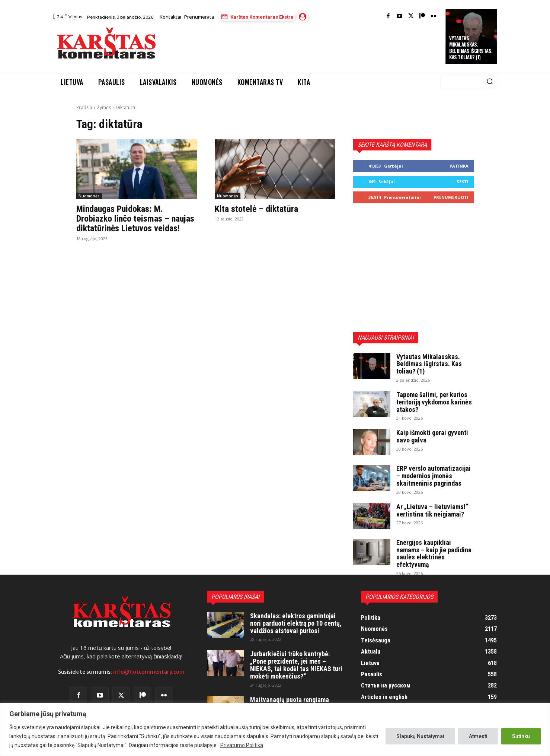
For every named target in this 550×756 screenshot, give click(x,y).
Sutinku (521, 736)
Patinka (459, 166)
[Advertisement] (301, 45)
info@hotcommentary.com (149, 672)
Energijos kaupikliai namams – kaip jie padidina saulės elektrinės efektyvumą (434, 553)
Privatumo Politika (242, 745)
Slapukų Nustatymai (420, 736)
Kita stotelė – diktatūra (256, 209)
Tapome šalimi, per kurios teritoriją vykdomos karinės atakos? (434, 402)
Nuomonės (89, 196)
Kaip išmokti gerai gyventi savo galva (432, 436)
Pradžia (84, 107)
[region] (275, 729)
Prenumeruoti (451, 197)
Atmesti (478, 736)
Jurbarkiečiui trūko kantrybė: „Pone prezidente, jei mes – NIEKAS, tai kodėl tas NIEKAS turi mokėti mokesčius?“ (296, 665)
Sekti (463, 182)
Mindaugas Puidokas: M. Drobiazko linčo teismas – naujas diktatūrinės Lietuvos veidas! (135, 219)
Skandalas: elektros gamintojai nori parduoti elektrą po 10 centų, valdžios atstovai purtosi (296, 623)
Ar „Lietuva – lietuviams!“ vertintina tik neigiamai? (432, 510)
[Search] (490, 82)
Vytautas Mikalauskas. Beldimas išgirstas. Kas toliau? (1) (471, 47)
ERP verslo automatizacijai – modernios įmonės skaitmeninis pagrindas (434, 476)
